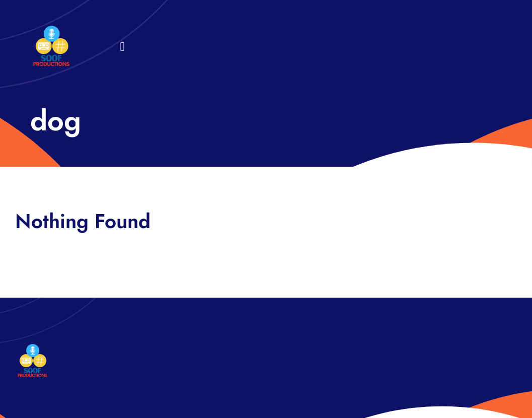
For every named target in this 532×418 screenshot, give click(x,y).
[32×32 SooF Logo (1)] (51, 30)
